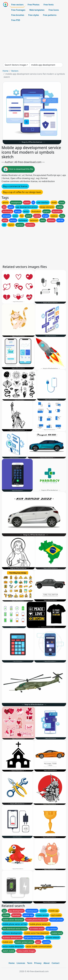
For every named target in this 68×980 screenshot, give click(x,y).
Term (30, 963)
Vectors (15, 71)
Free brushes (18, 15)
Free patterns (50, 15)
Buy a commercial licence (15, 186)
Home (6, 71)
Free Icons (54, 10)
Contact (56, 963)
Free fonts (49, 5)
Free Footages (18, 10)
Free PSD (16, 20)
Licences (21, 963)
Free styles (34, 15)
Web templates (37, 10)
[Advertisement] (34, 43)
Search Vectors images (16, 65)
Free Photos (33, 5)
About (47, 963)
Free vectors (17, 5)
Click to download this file (18, 169)
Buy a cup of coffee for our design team (22, 192)
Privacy (38, 963)
